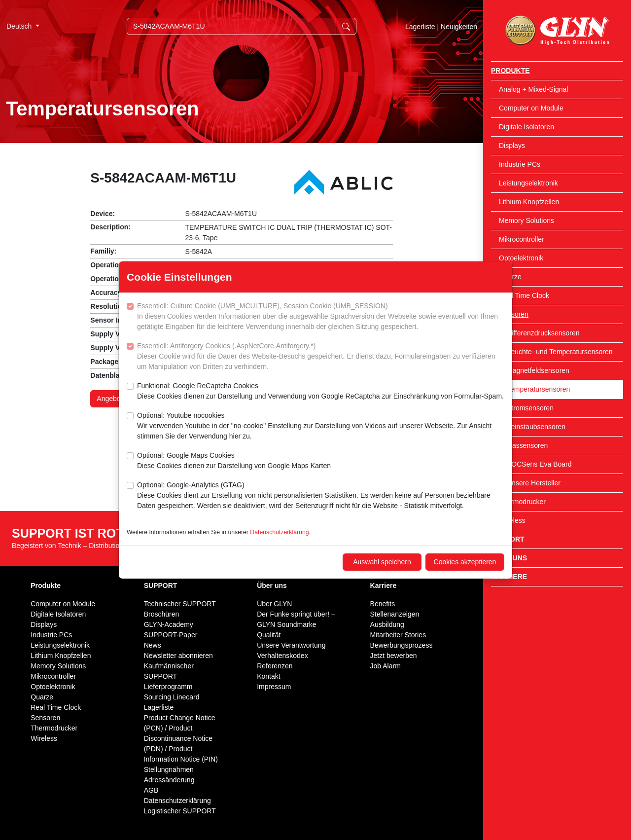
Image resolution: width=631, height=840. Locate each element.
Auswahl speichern (382, 562)
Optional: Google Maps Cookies (234, 461)
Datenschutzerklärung (279, 532)
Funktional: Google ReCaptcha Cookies (320, 392)
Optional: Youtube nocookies (321, 426)
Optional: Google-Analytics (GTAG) (321, 496)
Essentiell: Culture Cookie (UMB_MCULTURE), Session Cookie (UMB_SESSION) (321, 317)
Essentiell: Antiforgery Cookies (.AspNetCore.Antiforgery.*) (321, 357)
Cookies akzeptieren (465, 562)
